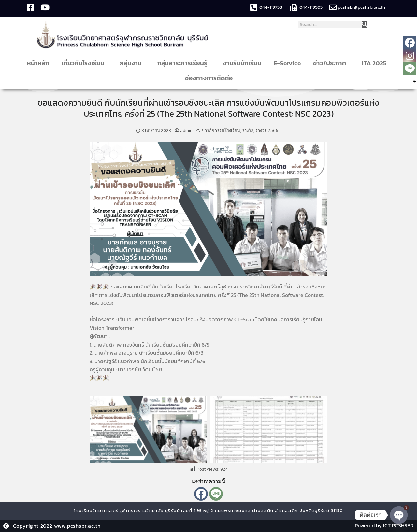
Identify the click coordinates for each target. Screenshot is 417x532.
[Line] (216, 494)
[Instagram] (410, 56)
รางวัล (248, 130)
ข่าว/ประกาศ (331, 63)
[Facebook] (201, 494)
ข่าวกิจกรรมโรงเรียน (221, 130)
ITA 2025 (374, 63)
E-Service (287, 63)
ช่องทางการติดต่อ (210, 78)
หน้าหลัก (38, 63)
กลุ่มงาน (132, 63)
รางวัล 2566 (267, 130)
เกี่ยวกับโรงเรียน (85, 63)
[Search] (364, 24)
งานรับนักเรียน (242, 63)
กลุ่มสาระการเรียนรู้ (184, 63)
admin (186, 130)
